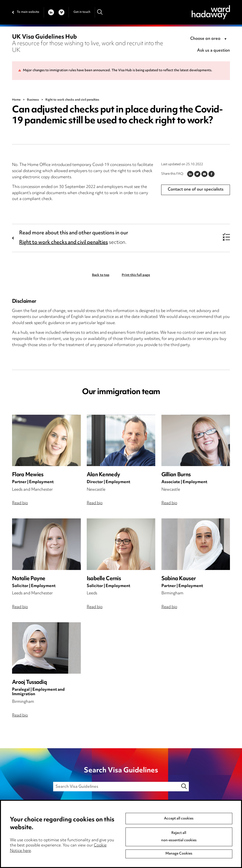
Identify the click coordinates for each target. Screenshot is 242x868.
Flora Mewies (28, 475)
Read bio (20, 503)
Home (16, 100)
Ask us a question (214, 51)
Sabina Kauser (179, 579)
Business (33, 100)
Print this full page (136, 275)
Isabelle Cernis (104, 579)
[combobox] (209, 39)
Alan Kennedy (103, 475)
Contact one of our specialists (196, 190)
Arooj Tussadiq (29, 683)
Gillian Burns (176, 475)
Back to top (101, 275)
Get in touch (82, 12)
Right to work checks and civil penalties (63, 243)
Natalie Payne (29, 579)
